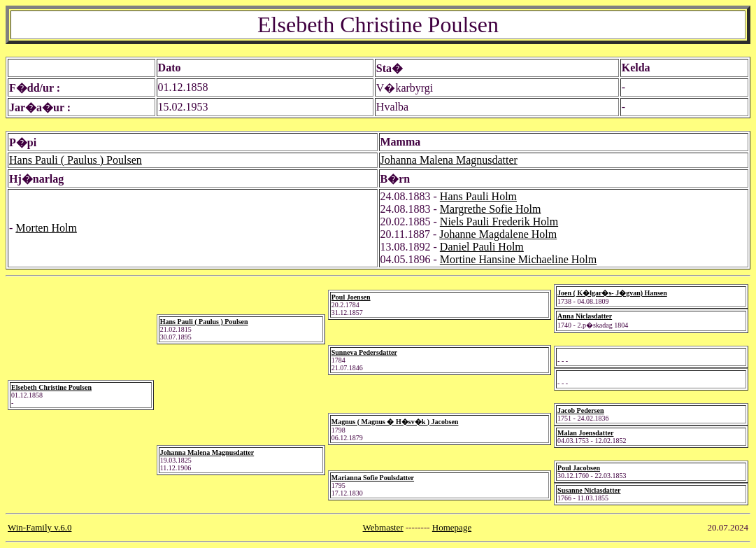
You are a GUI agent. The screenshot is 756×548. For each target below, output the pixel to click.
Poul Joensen (351, 297)
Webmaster (383, 527)
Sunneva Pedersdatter (364, 352)
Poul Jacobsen (579, 468)
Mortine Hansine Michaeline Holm (518, 259)
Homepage (452, 527)
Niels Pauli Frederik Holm (499, 222)
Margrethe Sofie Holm (491, 209)
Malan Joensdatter (585, 433)
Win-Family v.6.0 (40, 527)
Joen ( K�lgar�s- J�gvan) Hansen (612, 293)
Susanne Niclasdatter (589, 490)
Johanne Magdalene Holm (498, 234)
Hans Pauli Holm (478, 196)
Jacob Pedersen (580, 410)
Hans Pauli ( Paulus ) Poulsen (76, 160)
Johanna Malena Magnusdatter (449, 160)
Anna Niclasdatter (585, 316)
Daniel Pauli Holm (482, 247)
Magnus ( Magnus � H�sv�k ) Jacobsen (395, 422)
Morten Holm (46, 228)
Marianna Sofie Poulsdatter (373, 478)
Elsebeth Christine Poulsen (51, 387)
